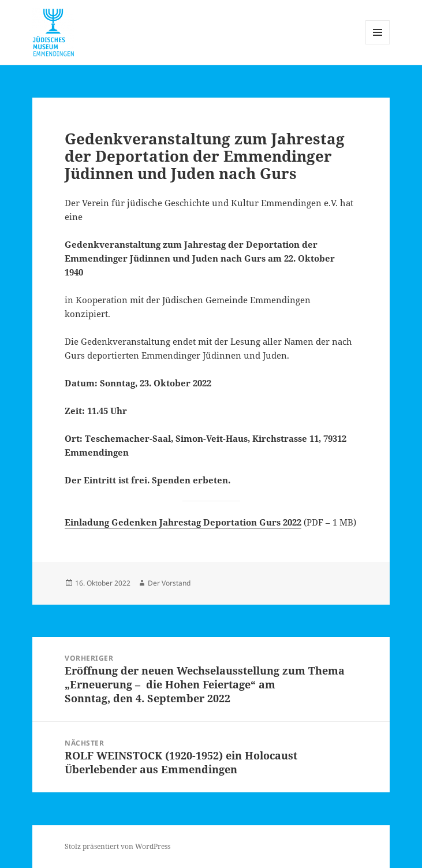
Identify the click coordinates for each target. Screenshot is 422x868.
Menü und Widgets (378, 44)
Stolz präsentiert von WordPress (117, 846)
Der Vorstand (169, 583)
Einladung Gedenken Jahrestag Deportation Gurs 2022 (183, 522)
